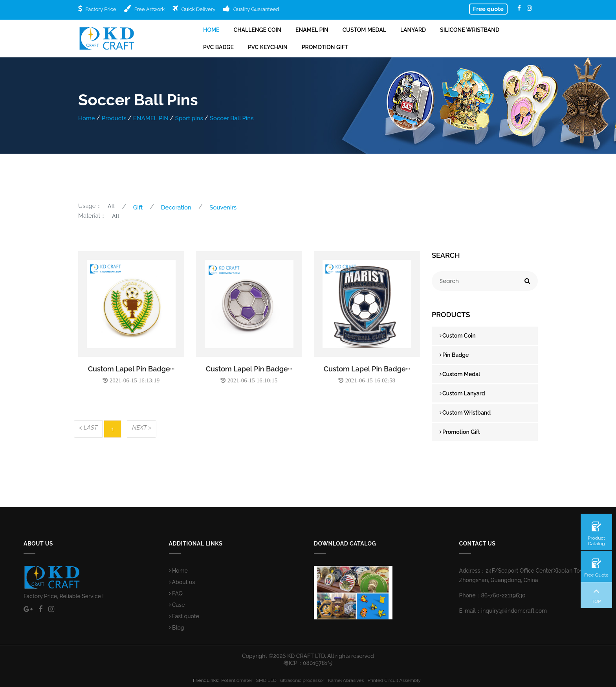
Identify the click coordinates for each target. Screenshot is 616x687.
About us (182, 582)
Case (177, 605)
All (111, 206)
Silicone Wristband (470, 30)
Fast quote (184, 616)
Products (114, 118)
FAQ (176, 593)
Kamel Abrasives (348, 680)
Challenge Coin (258, 30)
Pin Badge (454, 355)
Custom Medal (364, 30)
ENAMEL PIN (312, 30)
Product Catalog (596, 541)
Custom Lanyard (462, 393)
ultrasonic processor (304, 680)
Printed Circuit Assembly (395, 680)
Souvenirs (223, 208)
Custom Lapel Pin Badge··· (131, 369)
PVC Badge (218, 47)
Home (211, 30)
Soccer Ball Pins (232, 118)
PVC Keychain (268, 47)
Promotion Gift (325, 47)
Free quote (488, 9)
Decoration (176, 208)
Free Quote (596, 575)
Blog (177, 628)
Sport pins (189, 118)
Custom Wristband (465, 413)
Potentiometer (238, 680)
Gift (138, 208)
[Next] (142, 429)
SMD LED (268, 680)
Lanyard (413, 30)
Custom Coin (458, 336)
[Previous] (88, 429)
